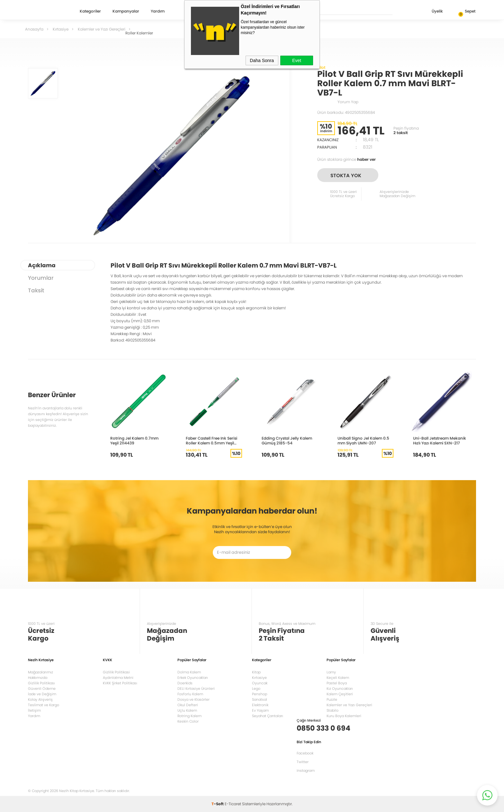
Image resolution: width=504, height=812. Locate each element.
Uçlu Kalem (187, 710)
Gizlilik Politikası (41, 683)
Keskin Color (188, 721)
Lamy (331, 672)
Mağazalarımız (40, 672)
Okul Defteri (188, 705)
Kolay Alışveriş (40, 699)
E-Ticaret (233, 804)
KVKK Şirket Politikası (120, 683)
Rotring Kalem (189, 716)
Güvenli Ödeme (42, 689)
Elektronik (260, 705)
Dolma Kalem (189, 672)
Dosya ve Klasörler (194, 699)
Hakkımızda (38, 678)
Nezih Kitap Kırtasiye (47, 11)
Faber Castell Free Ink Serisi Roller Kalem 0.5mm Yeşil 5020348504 (212, 441)
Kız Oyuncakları (340, 689)
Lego (256, 689)
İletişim (34, 710)
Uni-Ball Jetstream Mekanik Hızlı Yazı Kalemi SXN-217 (440, 441)
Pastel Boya (337, 683)
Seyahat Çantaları (268, 716)
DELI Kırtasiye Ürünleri (196, 689)
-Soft (218, 804)
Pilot (321, 67)
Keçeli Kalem (338, 678)
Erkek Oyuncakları (193, 678)
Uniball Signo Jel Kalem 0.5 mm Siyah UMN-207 (363, 441)
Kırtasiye (259, 678)
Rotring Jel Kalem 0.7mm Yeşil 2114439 (134, 441)
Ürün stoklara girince (346, 159)
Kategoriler (90, 12)
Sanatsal (260, 699)
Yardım (158, 12)
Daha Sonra (262, 60)
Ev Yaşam (260, 710)
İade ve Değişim (42, 694)
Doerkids (185, 683)
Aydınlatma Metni (118, 678)
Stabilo (333, 710)
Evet (297, 60)
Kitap (256, 672)
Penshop (260, 694)
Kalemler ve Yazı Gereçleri (349, 705)
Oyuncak (260, 683)
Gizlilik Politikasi (116, 672)
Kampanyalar (126, 12)
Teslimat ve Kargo (44, 705)
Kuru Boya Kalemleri (344, 716)
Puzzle (332, 699)
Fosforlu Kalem (190, 694)
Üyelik (432, 12)
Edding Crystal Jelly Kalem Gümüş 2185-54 (287, 441)
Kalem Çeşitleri (340, 694)
